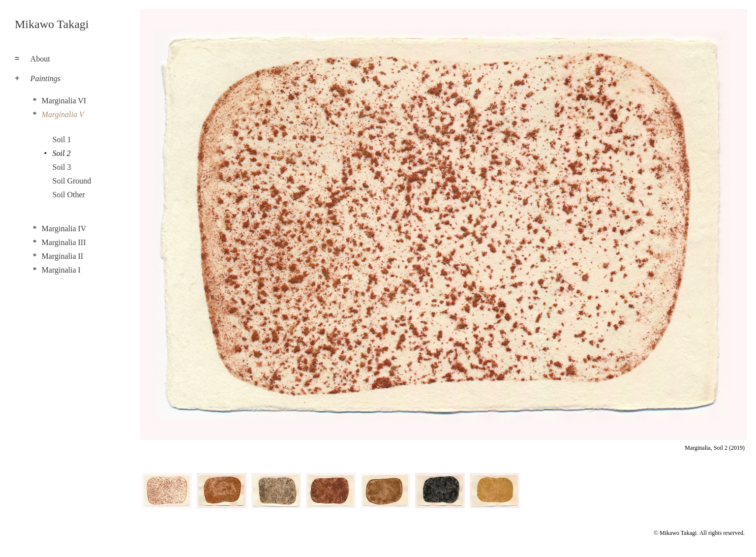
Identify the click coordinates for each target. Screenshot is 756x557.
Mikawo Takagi (52, 24)
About (40, 59)
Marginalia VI (64, 101)
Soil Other (69, 195)
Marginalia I (61, 270)
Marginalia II (63, 256)
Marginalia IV (64, 229)
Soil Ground (72, 181)
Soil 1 (62, 139)
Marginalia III (64, 242)
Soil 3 (62, 167)
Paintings (45, 78)
